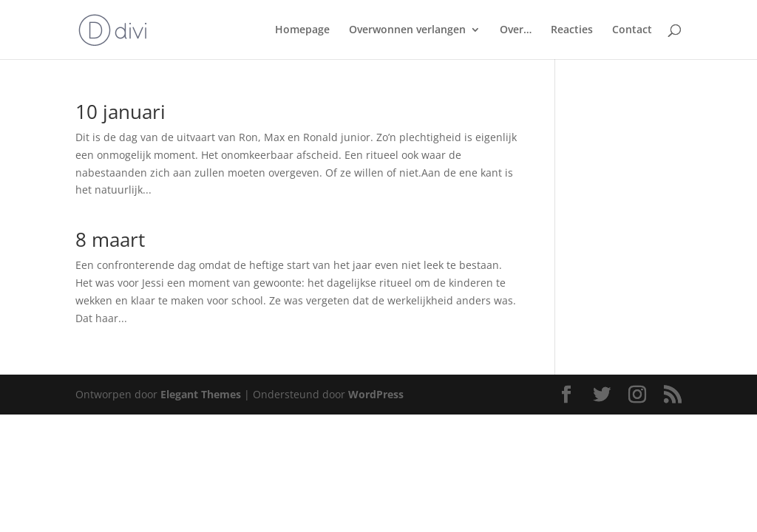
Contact (632, 30)
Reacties (572, 30)
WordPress (376, 394)
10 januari (120, 112)
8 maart (110, 239)
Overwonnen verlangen (407, 30)
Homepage (302, 30)
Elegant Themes (201, 394)
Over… (516, 30)
